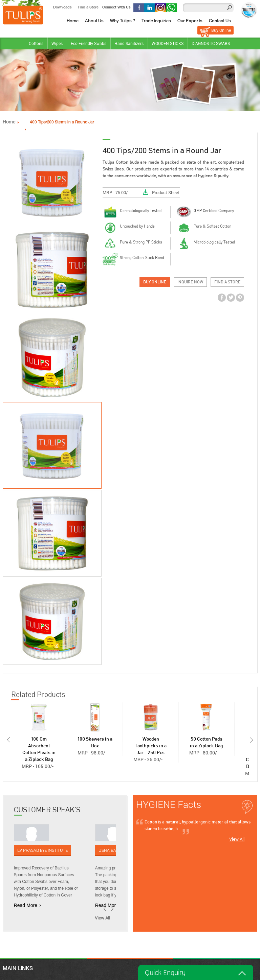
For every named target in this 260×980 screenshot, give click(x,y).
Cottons (36, 43)
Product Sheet (166, 192)
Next (252, 740)
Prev (8, 740)
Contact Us (220, 21)
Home (73, 21)
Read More (26, 905)
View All (102, 917)
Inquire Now (190, 282)
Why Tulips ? (123, 21)
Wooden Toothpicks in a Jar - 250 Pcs (151, 746)
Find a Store (88, 8)
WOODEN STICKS (168, 43)
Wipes (57, 43)
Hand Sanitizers (129, 43)
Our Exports (190, 21)
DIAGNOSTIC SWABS (211, 43)
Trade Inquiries (156, 21)
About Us (94, 21)
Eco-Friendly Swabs (89, 43)
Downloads (62, 8)
